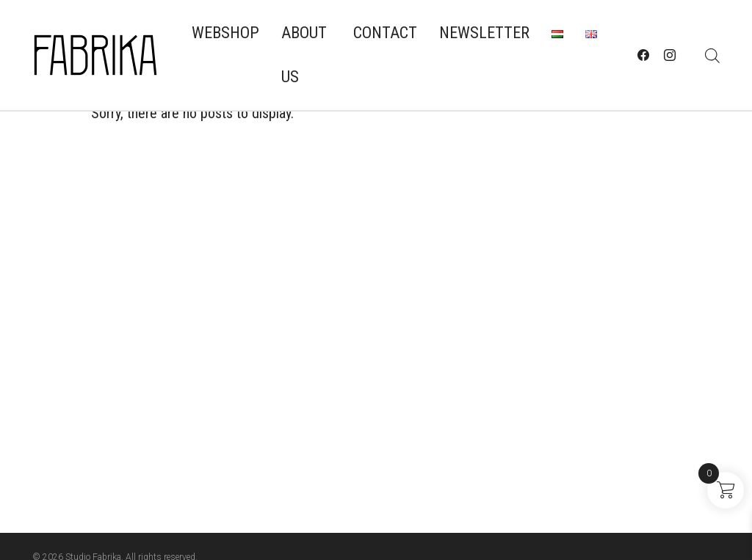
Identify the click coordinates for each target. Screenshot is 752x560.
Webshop (225, 33)
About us (304, 55)
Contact (385, 33)
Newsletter (484, 33)
